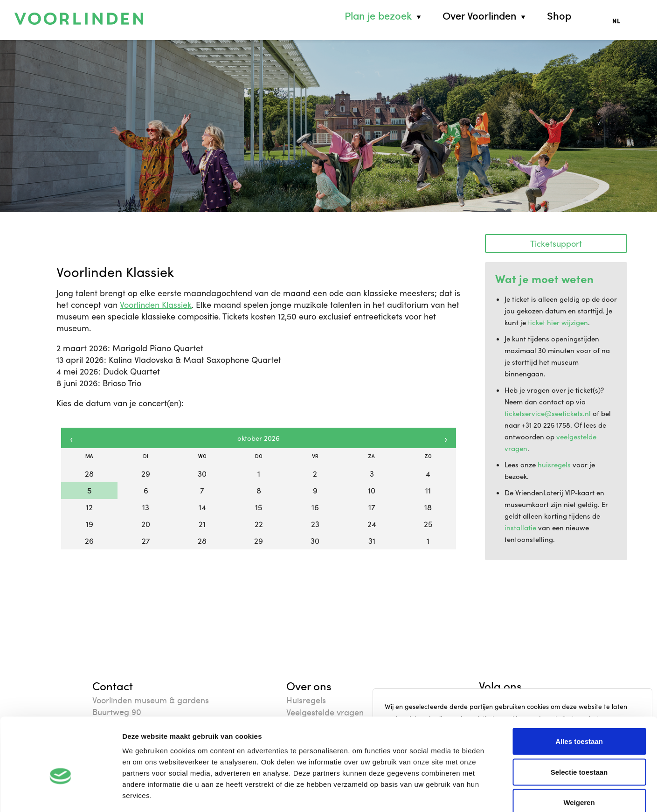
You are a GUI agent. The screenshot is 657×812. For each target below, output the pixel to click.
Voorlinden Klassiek (156, 305)
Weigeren (579, 751)
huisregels (554, 465)
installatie (520, 527)
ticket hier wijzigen (558, 322)
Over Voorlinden (479, 16)
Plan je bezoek (378, 16)
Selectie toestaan (579, 720)
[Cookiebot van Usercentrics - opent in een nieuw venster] (60, 794)
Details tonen (504, 794)
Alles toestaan (579, 690)
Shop (559, 16)
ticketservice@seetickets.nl (548, 413)
